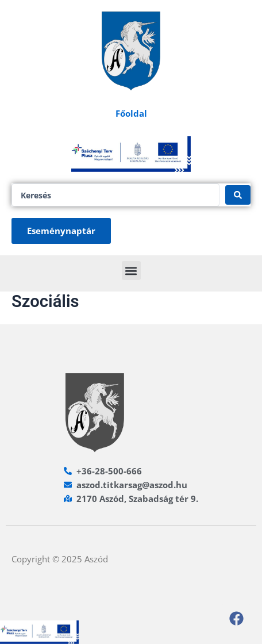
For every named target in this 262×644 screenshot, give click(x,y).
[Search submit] (238, 195)
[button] (131, 271)
